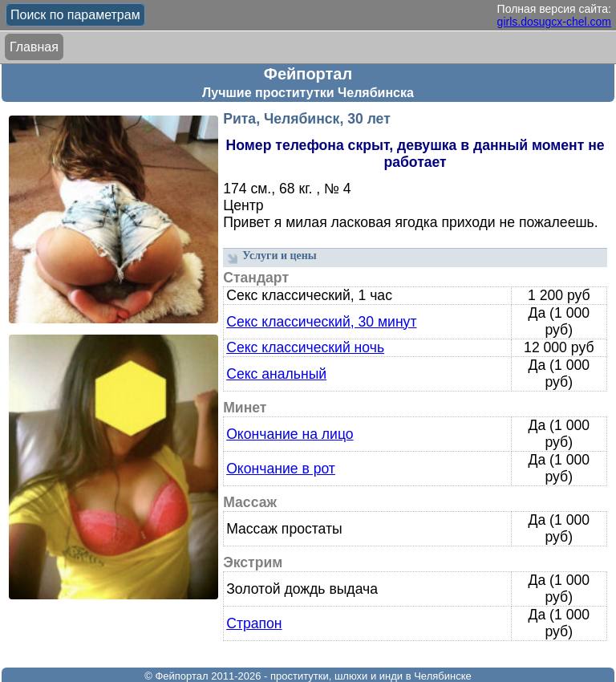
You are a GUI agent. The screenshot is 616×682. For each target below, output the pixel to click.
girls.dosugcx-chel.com (554, 22)
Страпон (254, 623)
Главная (34, 47)
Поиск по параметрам (75, 15)
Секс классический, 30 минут (321, 322)
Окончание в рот (281, 469)
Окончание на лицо (290, 434)
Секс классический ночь (305, 347)
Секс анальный (276, 374)
